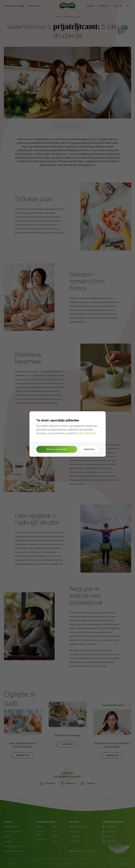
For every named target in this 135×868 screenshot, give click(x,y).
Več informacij (87, 433)
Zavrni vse (89, 449)
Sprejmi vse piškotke (57, 449)
